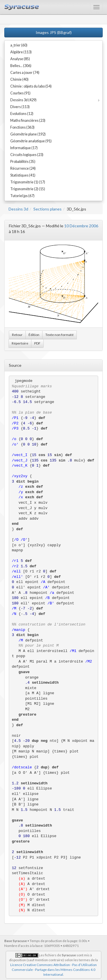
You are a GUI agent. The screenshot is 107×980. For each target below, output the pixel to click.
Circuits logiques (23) (27, 155)
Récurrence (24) (23, 168)
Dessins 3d (18, 209)
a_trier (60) (19, 45)
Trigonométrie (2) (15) (28, 189)
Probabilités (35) (23, 162)
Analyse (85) (20, 59)
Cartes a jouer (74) (25, 73)
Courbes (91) (20, 93)
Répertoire (20, 343)
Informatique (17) (24, 148)
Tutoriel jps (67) (22, 196)
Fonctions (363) (22, 127)
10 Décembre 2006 (81, 226)
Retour (17, 335)
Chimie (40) (19, 79)
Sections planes (48, 209)
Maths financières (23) (28, 121)
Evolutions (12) (22, 114)
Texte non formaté (59, 335)
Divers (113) (20, 107)
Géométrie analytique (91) (31, 141)
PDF (37, 343)
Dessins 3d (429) (23, 100)
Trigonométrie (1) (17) (28, 182)
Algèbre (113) (21, 52)
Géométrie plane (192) (28, 134)
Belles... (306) (21, 66)
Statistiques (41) (23, 175)
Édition (34, 335)
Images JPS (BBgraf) (54, 32)
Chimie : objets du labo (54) (31, 86)
